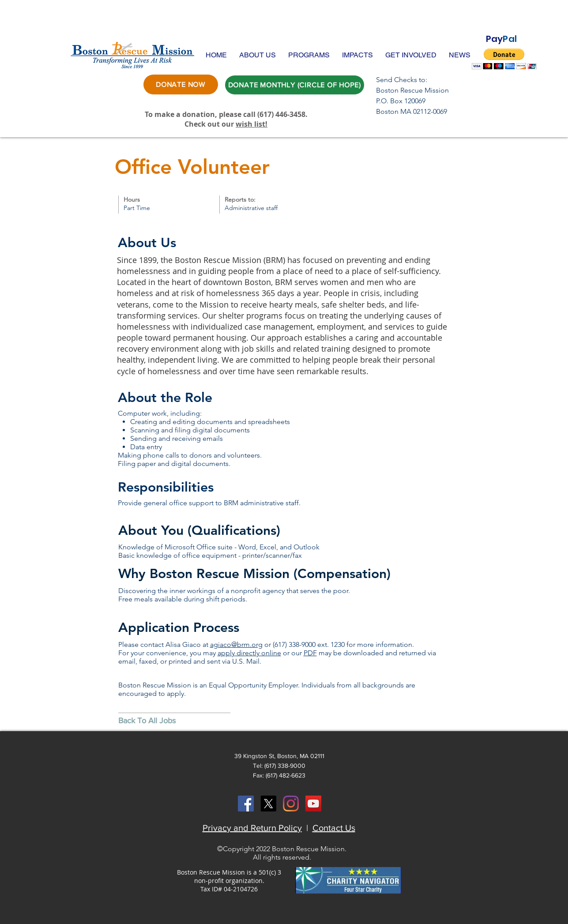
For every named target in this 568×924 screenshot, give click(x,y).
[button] (258, 55)
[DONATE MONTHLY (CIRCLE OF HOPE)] (295, 85)
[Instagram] (291, 804)
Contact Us (334, 828)
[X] (268, 804)
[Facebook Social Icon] (246, 804)
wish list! (252, 124)
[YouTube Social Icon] (313, 804)
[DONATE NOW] (181, 85)
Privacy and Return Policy (252, 828)
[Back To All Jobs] (150, 721)
